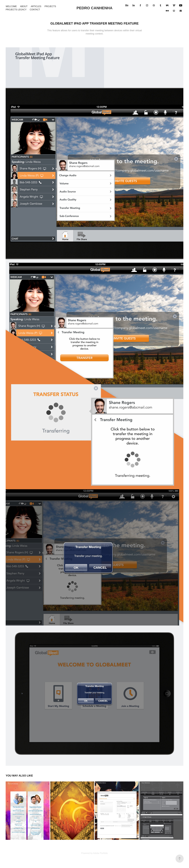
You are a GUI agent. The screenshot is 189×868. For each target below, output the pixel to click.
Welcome (11, 6)
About (24, 6)
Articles (36, 6)
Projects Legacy (16, 10)
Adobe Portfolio (100, 853)
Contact (35, 10)
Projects (50, 6)
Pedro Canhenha (94, 8)
